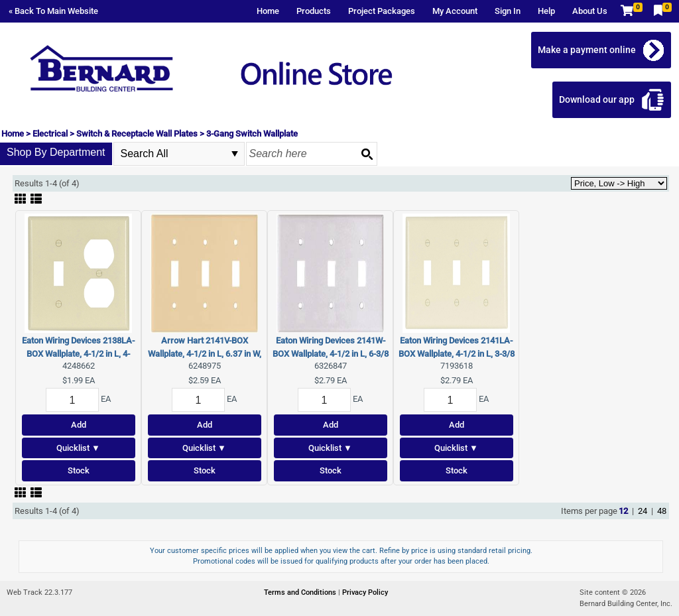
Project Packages (382, 11)
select (235, 154)
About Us (590, 11)
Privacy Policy (365, 592)
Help (546, 11)
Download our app (597, 99)
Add (79, 425)
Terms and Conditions (301, 592)
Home (268, 11)
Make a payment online (587, 50)
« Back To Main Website (53, 11)
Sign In (508, 11)
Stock (79, 470)
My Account (455, 11)
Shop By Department (56, 152)
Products (314, 11)
